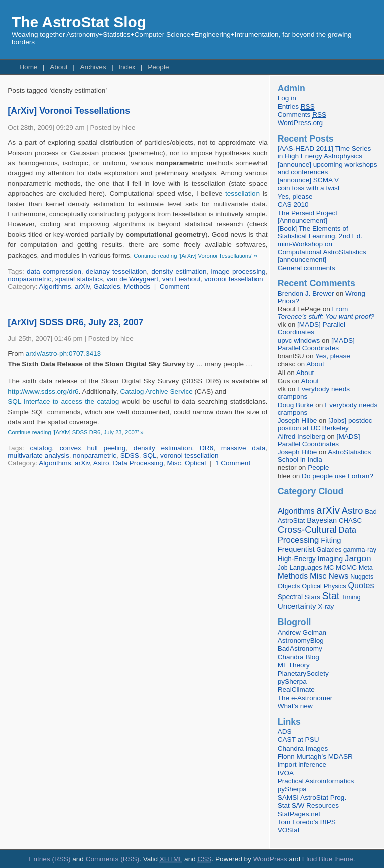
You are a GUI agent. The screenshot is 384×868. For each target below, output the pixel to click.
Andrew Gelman (302, 632)
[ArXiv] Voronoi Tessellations (69, 111)
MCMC (346, 568)
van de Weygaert (133, 279)
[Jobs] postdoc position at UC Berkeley (325, 424)
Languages (305, 568)
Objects (289, 586)
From (326, 313)
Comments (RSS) (113, 859)
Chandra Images (303, 748)
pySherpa (292, 681)
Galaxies (107, 286)
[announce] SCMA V (308, 180)
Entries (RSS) (49, 859)
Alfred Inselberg (301, 437)
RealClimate (296, 690)
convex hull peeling (93, 448)
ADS (285, 732)
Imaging (330, 559)
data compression (54, 271)
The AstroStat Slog (79, 22)
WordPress (270, 859)
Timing (351, 597)
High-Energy (297, 559)
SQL (149, 456)
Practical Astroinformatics (316, 781)
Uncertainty (297, 606)
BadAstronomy (300, 648)
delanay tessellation (116, 271)
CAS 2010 (293, 205)
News (338, 576)
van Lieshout (181, 279)
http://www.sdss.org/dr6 (43, 391)
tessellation (242, 194)
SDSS (130, 456)
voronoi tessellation (233, 279)
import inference (302, 764)
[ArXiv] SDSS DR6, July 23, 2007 (75, 322)
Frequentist (296, 549)
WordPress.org (300, 123)
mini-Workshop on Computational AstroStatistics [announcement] (322, 252)
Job (283, 568)
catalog (41, 448)
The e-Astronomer (305, 698)
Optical (195, 463)
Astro (101, 463)
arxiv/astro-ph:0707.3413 (63, 354)
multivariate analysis (38, 456)
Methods (137, 286)
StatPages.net (299, 814)
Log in (287, 98)
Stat (331, 596)
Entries (296, 107)
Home (28, 67)
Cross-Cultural (307, 529)
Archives (93, 67)
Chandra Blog (298, 657)
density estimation (179, 271)
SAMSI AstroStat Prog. (312, 797)
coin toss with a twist (309, 188)
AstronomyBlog (301, 640)
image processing (238, 271)
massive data (243, 448)
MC (329, 568)
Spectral (290, 597)
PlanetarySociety (303, 673)
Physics (335, 586)
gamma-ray (360, 549)
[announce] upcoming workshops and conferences (328, 168)
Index (127, 67)
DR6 (207, 448)
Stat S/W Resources (308, 805)
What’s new (295, 706)
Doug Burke (296, 405)
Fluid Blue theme (328, 859)
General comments (306, 268)
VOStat (289, 830)
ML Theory (294, 665)
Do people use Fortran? (338, 476)
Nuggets (362, 577)
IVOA (286, 773)
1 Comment (233, 463)
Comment (174, 286)
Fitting (331, 540)
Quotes (361, 585)
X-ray (326, 607)
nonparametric (29, 279)
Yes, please (295, 197)
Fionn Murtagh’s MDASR (315, 756)
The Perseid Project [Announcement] (307, 217)
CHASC (350, 520)
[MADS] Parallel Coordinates (311, 328)
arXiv (82, 286)
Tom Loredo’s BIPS (307, 822)
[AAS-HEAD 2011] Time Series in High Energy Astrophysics (325, 152)
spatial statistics (79, 279)
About (59, 67)
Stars (312, 597)
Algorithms (55, 286)
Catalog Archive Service (156, 391)
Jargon (358, 558)
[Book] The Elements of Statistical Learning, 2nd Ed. (320, 232)
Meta (366, 568)
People (158, 67)
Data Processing (138, 463)
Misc (174, 463)
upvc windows (299, 341)
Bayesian (322, 520)
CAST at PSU (298, 740)
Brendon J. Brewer (306, 293)
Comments (302, 115)
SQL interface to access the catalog (63, 401)
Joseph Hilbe (297, 420)
